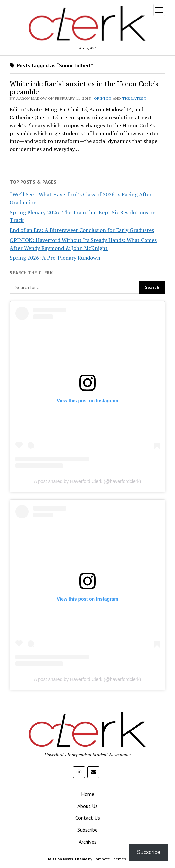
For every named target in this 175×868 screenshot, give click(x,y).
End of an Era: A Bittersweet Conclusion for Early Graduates (82, 230)
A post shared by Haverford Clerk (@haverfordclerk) (87, 481)
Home (88, 794)
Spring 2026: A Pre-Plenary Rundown (55, 258)
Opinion (103, 98)
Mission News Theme (68, 859)
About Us (87, 806)
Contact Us (88, 818)
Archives (88, 842)
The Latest (134, 98)
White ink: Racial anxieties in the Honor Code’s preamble (84, 88)
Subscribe (87, 830)
